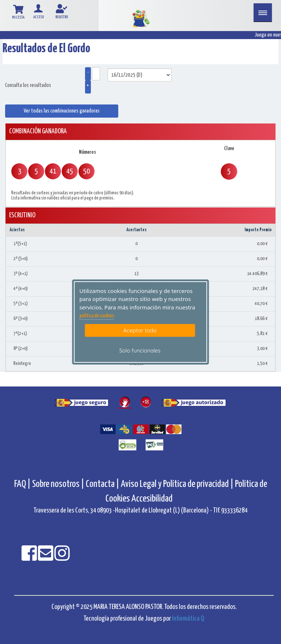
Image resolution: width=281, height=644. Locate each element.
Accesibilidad (152, 499)
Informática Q (188, 619)
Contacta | (103, 484)
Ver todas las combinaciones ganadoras (62, 111)
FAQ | (23, 484)
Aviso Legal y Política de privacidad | (178, 484)
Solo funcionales (140, 350)
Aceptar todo (140, 330)
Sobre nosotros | (58, 484)
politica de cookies (97, 316)
